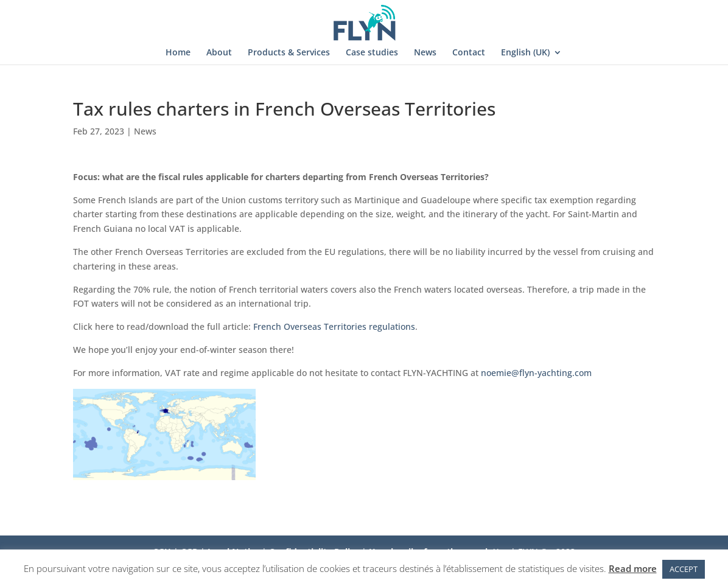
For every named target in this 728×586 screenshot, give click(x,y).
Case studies (372, 53)
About (219, 53)
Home (178, 53)
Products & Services (289, 53)
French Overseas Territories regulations (334, 326)
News (425, 53)
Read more (633, 568)
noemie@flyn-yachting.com (536, 373)
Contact (469, 53)
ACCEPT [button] (684, 569)
